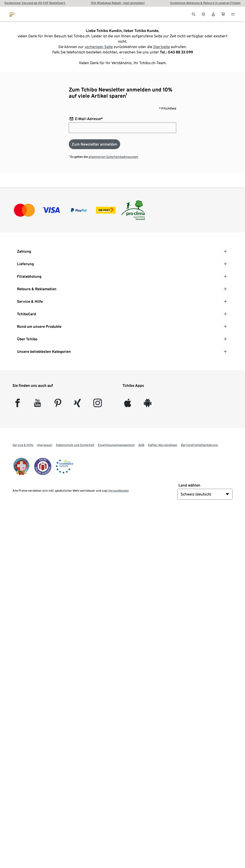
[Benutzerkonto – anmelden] (213, 14)
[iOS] (128, 405)
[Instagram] (98, 405)
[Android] (148, 405)
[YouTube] (38, 405)
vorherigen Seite (99, 47)
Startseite (162, 47)
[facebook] (18, 405)
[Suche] (194, 14)
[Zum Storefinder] (203, 14)
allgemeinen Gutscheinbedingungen (113, 157)
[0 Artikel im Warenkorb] (223, 14)
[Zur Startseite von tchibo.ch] (12, 14)
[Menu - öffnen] (233, 14)
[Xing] (78, 405)
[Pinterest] (58, 405)
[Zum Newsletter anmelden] (94, 144)
